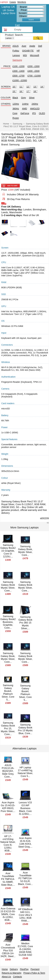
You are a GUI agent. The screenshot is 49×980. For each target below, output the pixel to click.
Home (5, 969)
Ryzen (16, 118)
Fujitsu (16, 51)
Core (15, 113)
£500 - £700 (18, 76)
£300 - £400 (18, 71)
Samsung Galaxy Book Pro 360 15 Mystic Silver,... (25, 623)
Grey (23, 98)
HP (38, 51)
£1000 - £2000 (20, 80)
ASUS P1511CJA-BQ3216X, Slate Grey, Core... (8, 771)
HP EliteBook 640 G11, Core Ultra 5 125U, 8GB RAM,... (25, 915)
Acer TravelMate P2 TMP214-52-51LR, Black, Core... (25, 878)
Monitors (22, 2)
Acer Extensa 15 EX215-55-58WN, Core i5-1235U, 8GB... (8, 914)
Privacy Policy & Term (34, 973)
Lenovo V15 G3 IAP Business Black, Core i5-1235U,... (25, 808)
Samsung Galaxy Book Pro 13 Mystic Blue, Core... (25, 729)
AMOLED (35, 109)
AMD (25, 109)
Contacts (18, 977)
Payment (35, 969)
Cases (13, 2)
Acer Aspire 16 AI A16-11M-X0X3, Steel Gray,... (25, 842)
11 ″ (21, 87)
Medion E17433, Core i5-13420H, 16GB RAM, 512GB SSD (25, 949)
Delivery (14, 969)
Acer (24, 46)
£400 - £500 (34, 71)
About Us (6, 977)
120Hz (16, 104)
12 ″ (28, 87)
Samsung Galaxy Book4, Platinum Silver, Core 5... (8, 692)
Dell (40, 46)
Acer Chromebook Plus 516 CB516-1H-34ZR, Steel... (8, 950)
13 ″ (35, 87)
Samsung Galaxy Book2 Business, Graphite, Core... (8, 622)
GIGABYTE (28, 51)
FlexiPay (24, 969)
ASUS (16, 46)
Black (15, 98)
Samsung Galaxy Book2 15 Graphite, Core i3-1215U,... (8, 551)
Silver (32, 98)
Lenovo (16, 55)
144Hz (25, 104)
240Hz (35, 104)
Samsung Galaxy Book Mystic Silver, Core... (8, 586)
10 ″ (14, 87)
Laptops (4, 2)
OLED (42, 113)
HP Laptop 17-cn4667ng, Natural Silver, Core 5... (25, 772)
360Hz (16, 109)
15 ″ (14, 91)
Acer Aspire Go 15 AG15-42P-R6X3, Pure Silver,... (8, 807)
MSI (25, 55)
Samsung (17, 60)
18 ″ (35, 91)
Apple (32, 46)
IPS (34, 113)
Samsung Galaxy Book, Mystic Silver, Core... (25, 551)
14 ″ (42, 87)
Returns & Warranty (12, 973)
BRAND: (7, 46)
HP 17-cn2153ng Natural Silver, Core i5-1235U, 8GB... (8, 843)
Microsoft (35, 55)
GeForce (25, 113)
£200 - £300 (34, 66)
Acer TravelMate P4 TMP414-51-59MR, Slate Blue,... (8, 879)
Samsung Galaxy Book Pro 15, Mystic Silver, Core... (8, 728)
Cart (17, 25)
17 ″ (28, 91)
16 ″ (21, 91)
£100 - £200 (18, 66)
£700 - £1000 (34, 76)
